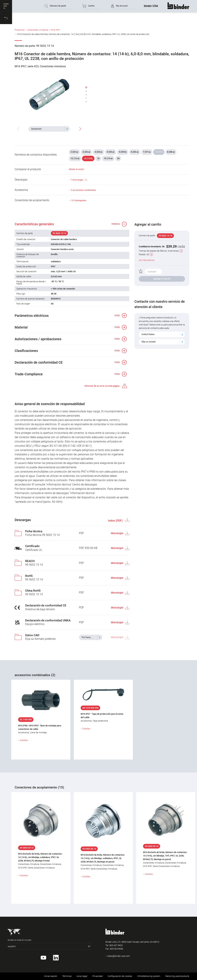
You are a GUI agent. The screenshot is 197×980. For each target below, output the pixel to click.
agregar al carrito (162, 279)
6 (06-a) (135, 152)
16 (98, 158)
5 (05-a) (111, 152)
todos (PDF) (116, 521)
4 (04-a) (98, 152)
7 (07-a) (147, 152)
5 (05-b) (123, 152)
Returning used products (177, 976)
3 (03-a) (86, 152)
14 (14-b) (88, 158)
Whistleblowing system (149, 976)
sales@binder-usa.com (119, 956)
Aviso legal (82, 976)
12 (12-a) (75, 158)
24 (118, 158)
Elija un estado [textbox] (149, 342)
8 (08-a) (171, 152)
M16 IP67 (55, 30)
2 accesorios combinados (83, 190)
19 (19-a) (108, 158)
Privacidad (97, 976)
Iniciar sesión (51, 976)
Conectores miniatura (38, 30)
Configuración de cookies (120, 976)
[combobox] (49, 129)
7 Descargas (79, 180)
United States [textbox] (148, 334)
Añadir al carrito (76, 169)
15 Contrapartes (79, 200)
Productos (20, 30)
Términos (67, 976)
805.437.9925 (116, 945)
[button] (6, 6)
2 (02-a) (74, 152)
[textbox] (48, 129)
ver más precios (147, 260)
